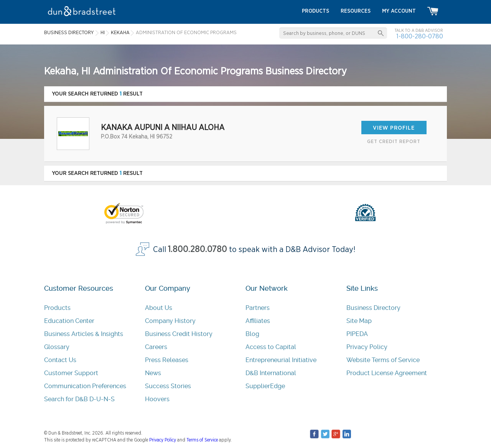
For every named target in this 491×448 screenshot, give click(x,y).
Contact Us (60, 360)
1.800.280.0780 (198, 250)
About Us (159, 308)
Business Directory (373, 308)
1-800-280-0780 (420, 36)
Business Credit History (179, 334)
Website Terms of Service (383, 360)
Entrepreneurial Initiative (281, 360)
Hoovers (157, 399)
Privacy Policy (367, 347)
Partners (258, 308)
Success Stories (168, 386)
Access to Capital (271, 347)
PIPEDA (357, 334)
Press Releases (167, 360)
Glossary (57, 347)
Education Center (69, 321)
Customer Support (71, 373)
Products (57, 308)
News (153, 373)
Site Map (359, 321)
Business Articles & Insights (84, 334)
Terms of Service (202, 440)
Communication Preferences (85, 386)
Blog (252, 334)
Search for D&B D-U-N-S (79, 399)
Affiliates (258, 321)
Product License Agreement (387, 373)
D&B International (271, 373)
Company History (170, 321)
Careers (156, 347)
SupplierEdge (265, 386)
